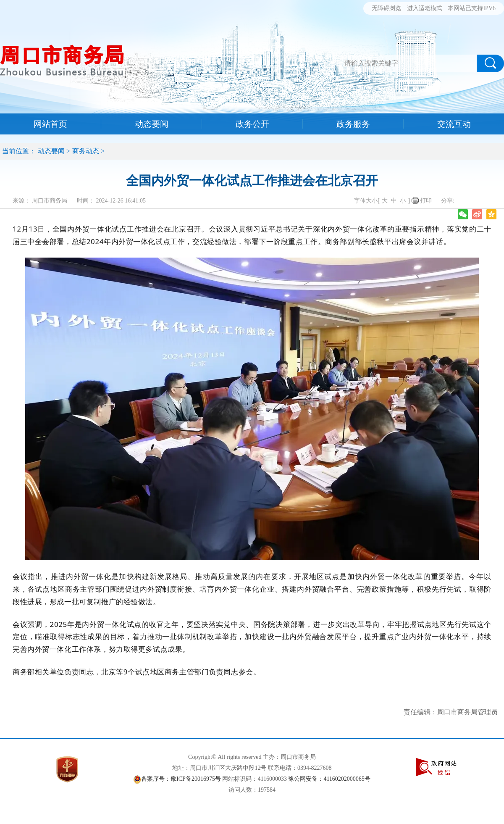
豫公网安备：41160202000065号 (329, 779)
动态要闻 (152, 124)
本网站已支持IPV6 (472, 8)
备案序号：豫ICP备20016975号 (181, 779)
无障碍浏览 (386, 8)
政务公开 (252, 124)
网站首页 (50, 124)
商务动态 (86, 151)
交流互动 (454, 124)
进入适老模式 (425, 8)
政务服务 (353, 124)
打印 (426, 201)
